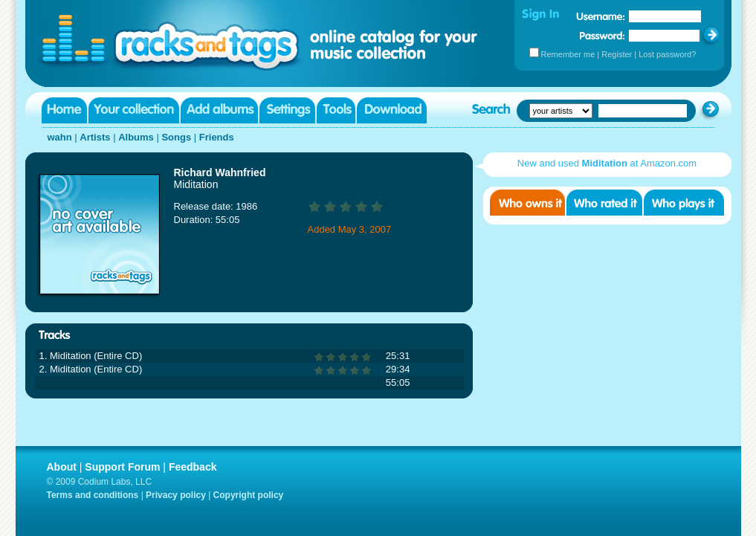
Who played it (684, 203)
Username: (601, 16)
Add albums (219, 110)
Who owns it (527, 203)
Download (392, 110)
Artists (95, 137)
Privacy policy (176, 495)
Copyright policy (249, 495)
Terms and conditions (93, 495)
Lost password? (667, 54)
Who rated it (604, 203)
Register (617, 54)
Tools (336, 110)
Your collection (134, 110)
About (62, 467)
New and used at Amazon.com (607, 163)
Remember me (568, 54)
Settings (287, 110)
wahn (60, 137)
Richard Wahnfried (220, 172)
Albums (136, 137)
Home (64, 110)
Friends (217, 137)
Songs (176, 137)
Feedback (193, 467)
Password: (602, 35)
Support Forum (122, 467)
